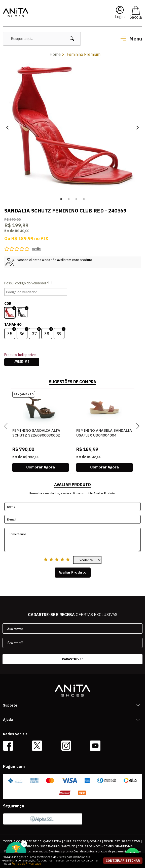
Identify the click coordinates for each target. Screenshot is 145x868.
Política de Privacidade (26, 864)
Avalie (36, 249)
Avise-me (22, 362)
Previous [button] (7, 127)
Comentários (72, 540)
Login (120, 17)
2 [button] (69, 199)
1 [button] (61, 199)
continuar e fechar (123, 861)
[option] (72, 127)
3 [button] (76, 199)
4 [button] (84, 199)
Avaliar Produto (73, 573)
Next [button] (138, 127)
